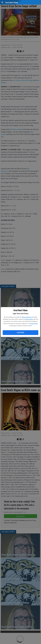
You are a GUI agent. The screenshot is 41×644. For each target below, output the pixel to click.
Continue (20, 333)
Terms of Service (26, 317)
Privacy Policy (29, 319)
